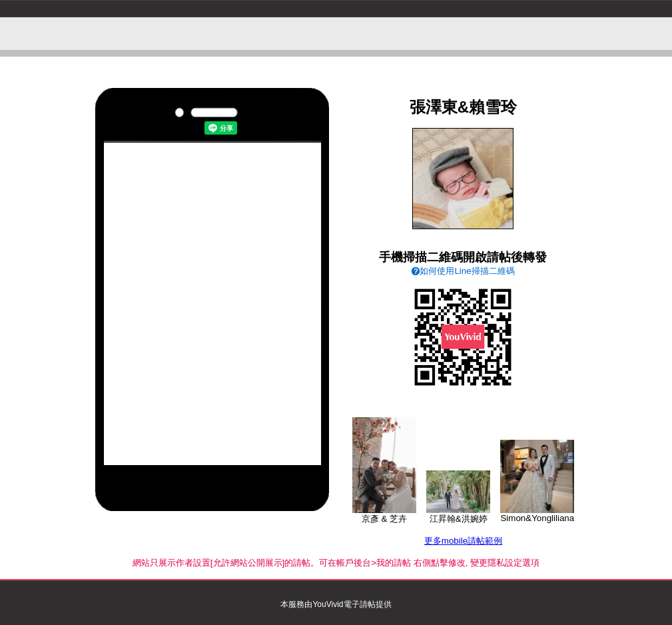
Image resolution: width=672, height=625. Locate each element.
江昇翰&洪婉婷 (458, 514)
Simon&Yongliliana (537, 514)
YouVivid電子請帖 (344, 604)
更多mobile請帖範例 (463, 541)
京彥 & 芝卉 (384, 514)
